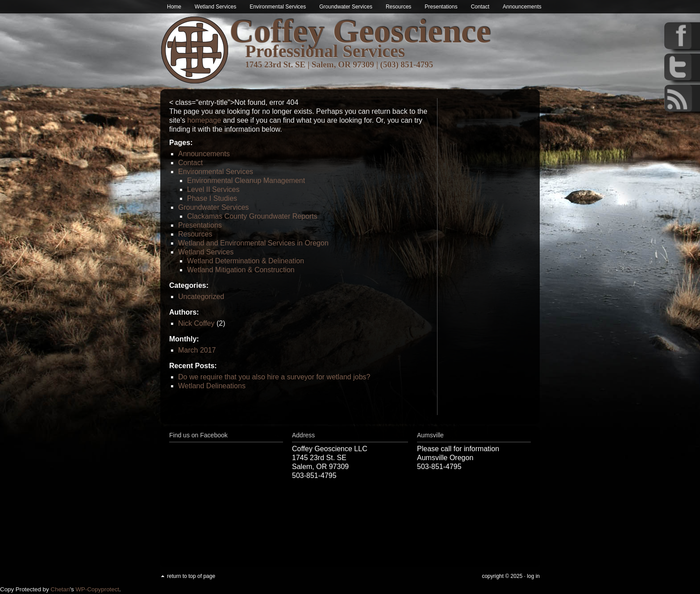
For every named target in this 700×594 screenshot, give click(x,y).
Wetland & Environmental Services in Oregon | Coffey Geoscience (195, 50)
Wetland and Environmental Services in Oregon (253, 243)
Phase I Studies (212, 198)
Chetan (60, 589)
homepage (204, 120)
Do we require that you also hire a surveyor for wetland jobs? (274, 377)
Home (174, 7)
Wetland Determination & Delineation (246, 261)
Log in (533, 576)
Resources (398, 7)
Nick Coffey (196, 323)
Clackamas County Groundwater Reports (252, 216)
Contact (480, 7)
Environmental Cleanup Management (246, 181)
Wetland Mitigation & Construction (241, 270)
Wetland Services (215, 7)
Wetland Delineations (212, 386)
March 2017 (197, 350)
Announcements (522, 7)
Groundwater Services (346, 7)
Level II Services (213, 189)
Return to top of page (191, 576)
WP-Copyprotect (97, 589)
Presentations (441, 7)
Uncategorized (201, 297)
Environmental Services (278, 7)
